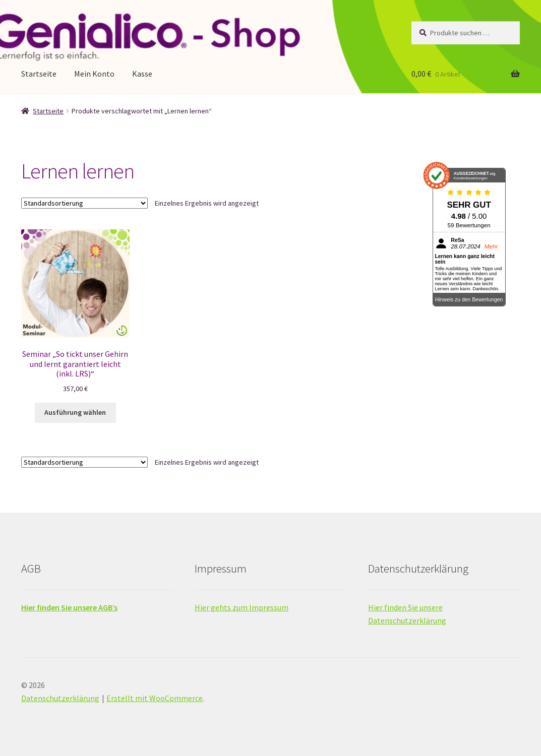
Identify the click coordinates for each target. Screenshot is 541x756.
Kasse (142, 74)
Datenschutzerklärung (60, 698)
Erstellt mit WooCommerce (155, 698)
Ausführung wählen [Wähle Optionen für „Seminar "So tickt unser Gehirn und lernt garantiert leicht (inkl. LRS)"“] (75, 412)
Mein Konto (94, 74)
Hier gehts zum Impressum (242, 607)
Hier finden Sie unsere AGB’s (69, 607)
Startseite (39, 74)
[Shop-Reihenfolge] (84, 203)
